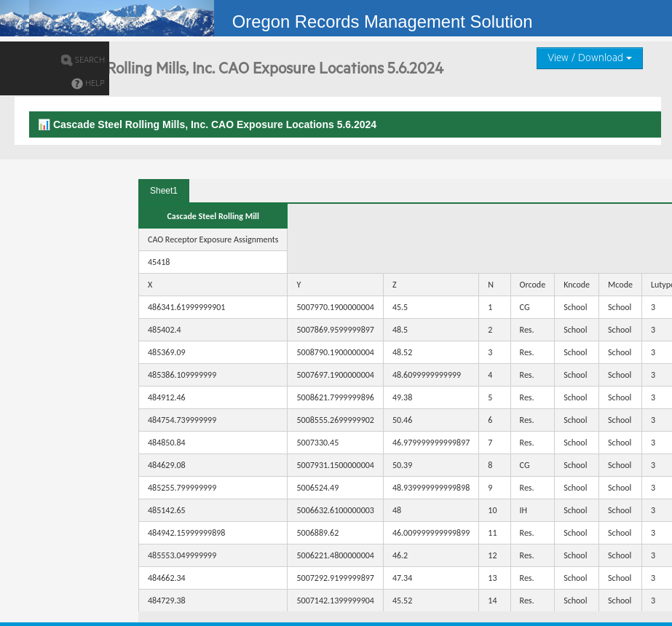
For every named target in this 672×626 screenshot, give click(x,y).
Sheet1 (164, 191)
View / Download (590, 58)
